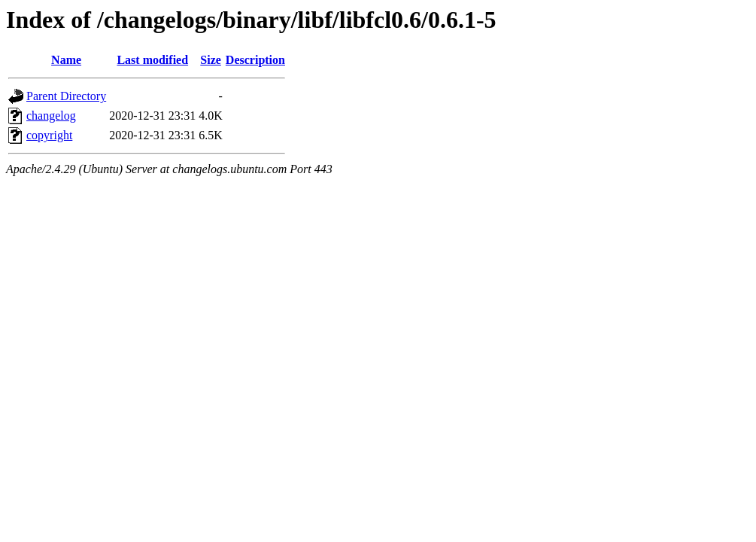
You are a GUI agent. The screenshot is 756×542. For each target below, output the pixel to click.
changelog (51, 116)
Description (255, 60)
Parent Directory (66, 96)
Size (211, 60)
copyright (49, 135)
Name (66, 60)
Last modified (152, 60)
